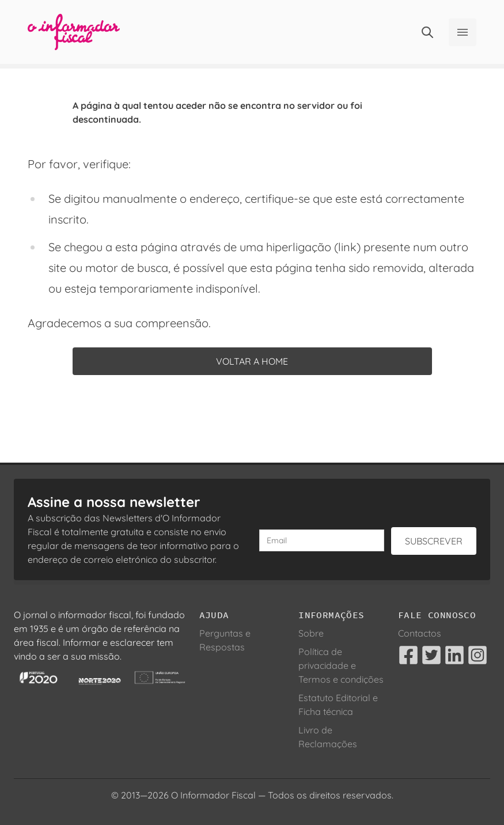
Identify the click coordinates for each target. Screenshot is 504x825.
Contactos (420, 633)
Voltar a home (252, 361)
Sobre (311, 633)
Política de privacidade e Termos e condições (341, 665)
